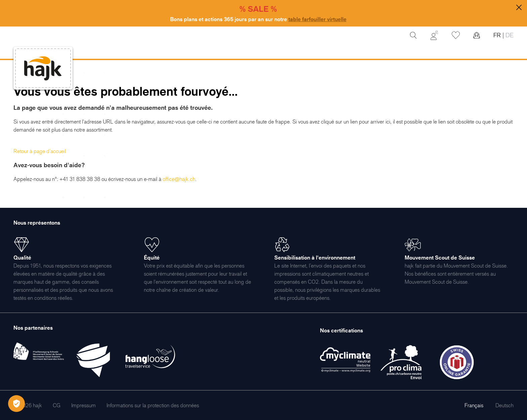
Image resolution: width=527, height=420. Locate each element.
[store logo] (43, 68)
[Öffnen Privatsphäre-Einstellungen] (16, 404)
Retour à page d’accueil (40, 151)
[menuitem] (57, 405)
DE (509, 35)
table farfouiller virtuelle (317, 19)
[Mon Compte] (434, 35)
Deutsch (504, 405)
